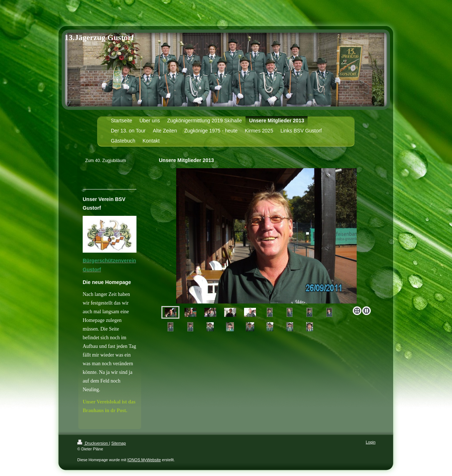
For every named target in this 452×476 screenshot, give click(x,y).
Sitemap (118, 443)
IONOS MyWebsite (144, 460)
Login (371, 442)
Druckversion (93, 443)
